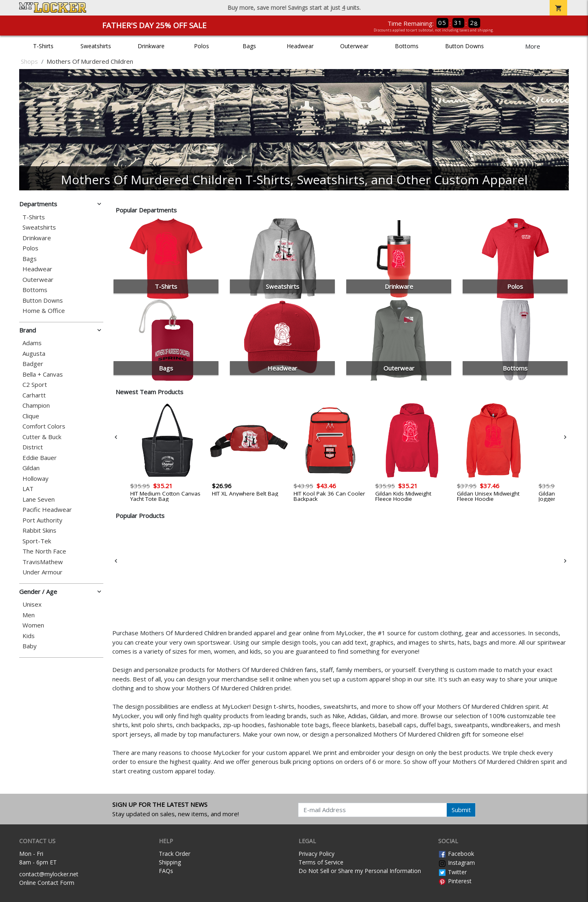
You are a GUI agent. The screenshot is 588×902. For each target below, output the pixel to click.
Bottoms (407, 46)
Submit (461, 810)
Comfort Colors (44, 426)
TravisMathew (43, 562)
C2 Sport (35, 385)
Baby (30, 646)
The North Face (44, 551)
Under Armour (42, 572)
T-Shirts (43, 46)
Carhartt (34, 395)
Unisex (32, 604)
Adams (32, 343)
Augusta (34, 354)
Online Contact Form (47, 883)
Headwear (300, 46)
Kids (29, 636)
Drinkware (151, 46)
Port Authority (42, 520)
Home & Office (44, 311)
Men (29, 615)
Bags (249, 46)
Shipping (170, 862)
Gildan (31, 468)
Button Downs (464, 46)
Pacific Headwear (47, 510)
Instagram (457, 863)
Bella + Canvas (43, 374)
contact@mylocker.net (49, 874)
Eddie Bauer (40, 458)
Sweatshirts (96, 46)
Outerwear (354, 46)
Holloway (36, 479)
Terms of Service (321, 862)
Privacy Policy (316, 854)
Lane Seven (39, 499)
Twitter (452, 872)
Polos (202, 46)
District (33, 447)
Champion (36, 405)
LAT (28, 489)
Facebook (456, 854)
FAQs (166, 871)
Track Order (175, 854)
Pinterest (455, 881)
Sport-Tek (37, 541)
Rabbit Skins (39, 530)
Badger (33, 364)
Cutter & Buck (42, 437)
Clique (31, 416)
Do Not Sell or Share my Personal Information (360, 871)
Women (33, 625)
